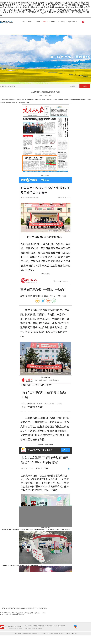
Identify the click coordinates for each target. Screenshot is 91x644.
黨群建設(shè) (62, 22)
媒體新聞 (13, 86)
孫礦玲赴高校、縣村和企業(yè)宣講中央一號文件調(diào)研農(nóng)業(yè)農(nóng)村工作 (25, 613)
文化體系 (38, 22)
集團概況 (30, 22)
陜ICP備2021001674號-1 (71, 633)
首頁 (24, 22)
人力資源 (53, 22)
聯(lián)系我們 (71, 22)
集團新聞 (73, 86)
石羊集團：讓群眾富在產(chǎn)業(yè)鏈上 (14, 614)
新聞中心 (45, 22)
